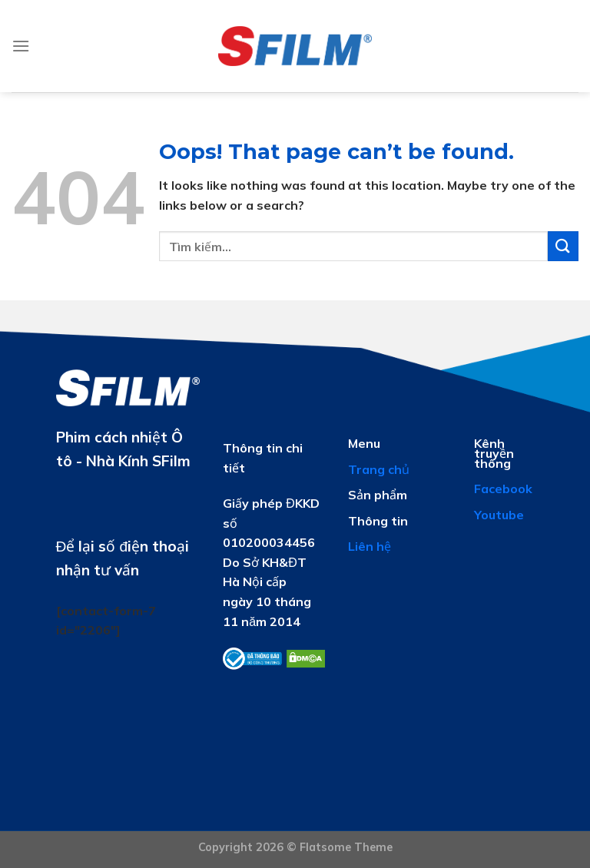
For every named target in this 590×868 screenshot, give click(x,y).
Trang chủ (379, 469)
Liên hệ (370, 546)
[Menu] (21, 46)
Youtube (499, 515)
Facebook (503, 489)
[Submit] (563, 246)
